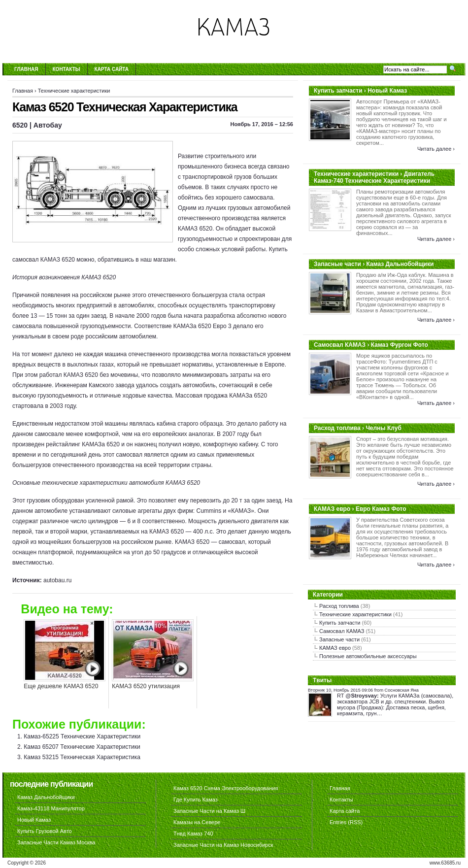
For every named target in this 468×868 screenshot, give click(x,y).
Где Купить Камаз (196, 800)
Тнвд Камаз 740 (193, 834)
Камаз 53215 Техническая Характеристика (82, 757)
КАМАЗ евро (335, 648)
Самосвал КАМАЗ (342, 631)
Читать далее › (436, 149)
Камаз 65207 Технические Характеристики (82, 747)
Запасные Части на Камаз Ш (209, 811)
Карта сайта (112, 69)
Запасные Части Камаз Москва (56, 842)
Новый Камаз (34, 820)
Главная (26, 69)
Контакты (67, 69)
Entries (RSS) (346, 822)
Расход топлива (339, 606)
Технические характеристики (74, 91)
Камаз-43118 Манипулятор (51, 808)
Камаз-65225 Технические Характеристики (82, 736)
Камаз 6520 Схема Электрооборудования (226, 788)
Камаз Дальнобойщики (46, 797)
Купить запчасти (340, 623)
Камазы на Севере (197, 822)
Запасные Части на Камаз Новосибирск (223, 845)
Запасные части (339, 639)
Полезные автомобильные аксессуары (368, 656)
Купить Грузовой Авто (45, 831)
